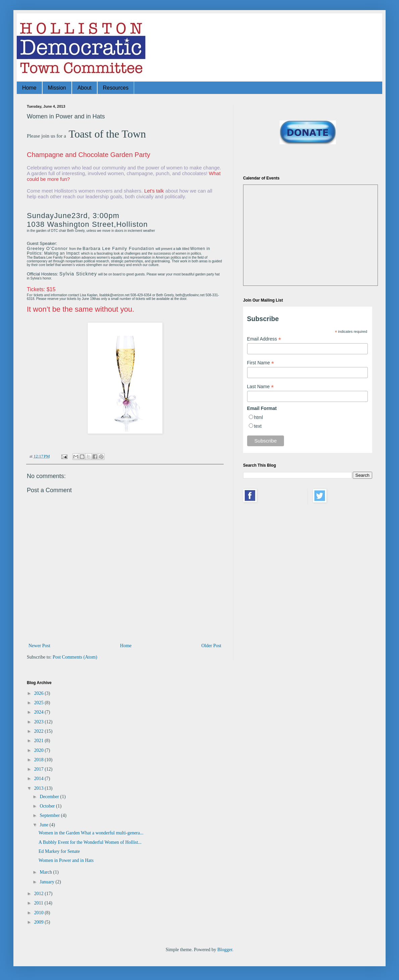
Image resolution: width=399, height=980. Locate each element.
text (258, 426)
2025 (40, 703)
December (50, 797)
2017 (40, 769)
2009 (40, 922)
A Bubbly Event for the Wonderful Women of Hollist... (90, 842)
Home (29, 88)
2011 (39, 903)
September (50, 815)
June (44, 825)
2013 (40, 788)
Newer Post (39, 646)
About (84, 88)
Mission (57, 88)
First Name (261, 363)
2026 (40, 693)
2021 (40, 741)
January (47, 882)
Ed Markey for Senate (59, 851)
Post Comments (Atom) (75, 657)
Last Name (261, 387)
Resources (116, 88)
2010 (40, 913)
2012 (40, 894)
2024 (40, 712)
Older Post (212, 646)
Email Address (264, 339)
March (46, 872)
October (48, 806)
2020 (40, 750)
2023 (40, 722)
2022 (40, 731)
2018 (40, 760)
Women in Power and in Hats (66, 860)
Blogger (225, 950)
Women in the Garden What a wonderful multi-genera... (91, 833)
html (259, 417)
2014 (40, 779)
